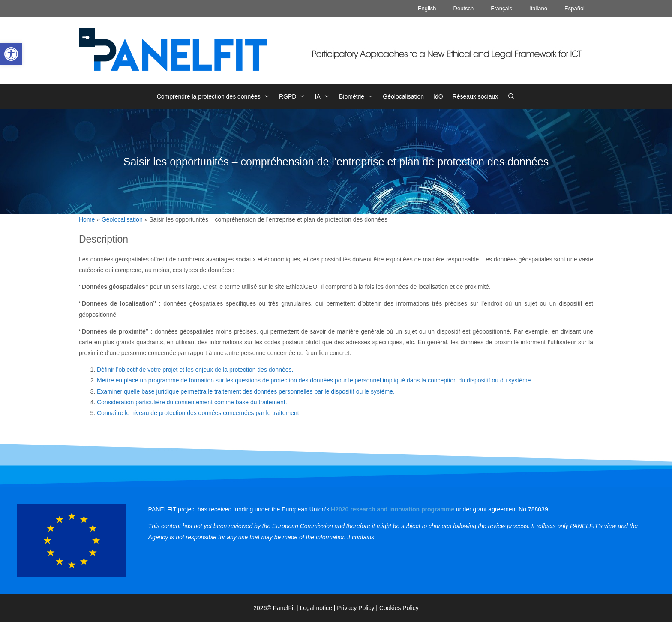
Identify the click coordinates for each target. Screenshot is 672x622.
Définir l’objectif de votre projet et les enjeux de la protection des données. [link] (195, 370)
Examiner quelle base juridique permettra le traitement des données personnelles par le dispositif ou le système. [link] (246, 391)
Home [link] (87, 219)
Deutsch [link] (464, 8)
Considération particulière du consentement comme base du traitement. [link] (192, 402)
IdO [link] (438, 96)
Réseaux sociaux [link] (475, 96)
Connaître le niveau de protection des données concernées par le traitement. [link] (199, 413)
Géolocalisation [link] (403, 96)
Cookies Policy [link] (399, 608)
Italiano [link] (538, 8)
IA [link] (325, 96)
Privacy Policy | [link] (358, 608)
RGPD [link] (295, 96)
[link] (11, 54)
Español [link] (574, 8)
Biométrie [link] (358, 96)
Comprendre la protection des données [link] (216, 96)
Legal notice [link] (316, 608)
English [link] (427, 8)
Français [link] (501, 8)
